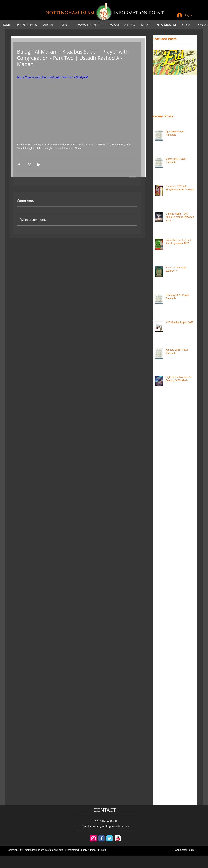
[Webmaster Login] (184, 850)
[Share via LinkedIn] (39, 164)
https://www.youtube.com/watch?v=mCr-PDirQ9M (53, 77)
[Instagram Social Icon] (93, 838)
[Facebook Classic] (101, 838)
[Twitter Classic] (110, 838)
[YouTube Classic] (118, 838)
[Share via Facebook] (19, 164)
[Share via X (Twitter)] (29, 164)
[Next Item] (191, 63)
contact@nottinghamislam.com (110, 826)
